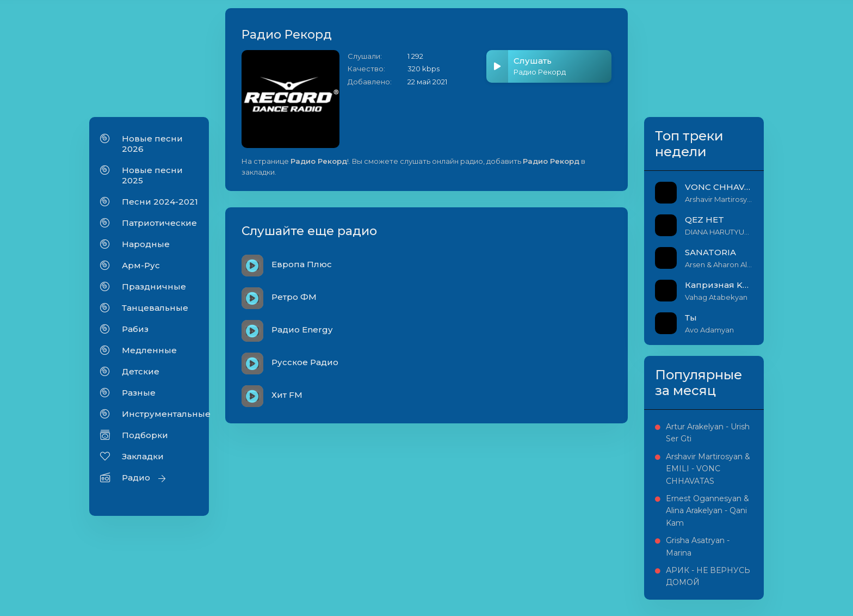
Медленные (149, 350)
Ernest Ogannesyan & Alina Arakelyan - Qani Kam (707, 511)
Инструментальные (160, 414)
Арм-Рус (141, 265)
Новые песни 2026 (152, 144)
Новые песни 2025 (152, 175)
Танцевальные (155, 308)
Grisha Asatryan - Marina (698, 546)
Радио (136, 478)
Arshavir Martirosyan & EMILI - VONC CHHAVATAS (708, 469)
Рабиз (135, 329)
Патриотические (159, 223)
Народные (146, 244)
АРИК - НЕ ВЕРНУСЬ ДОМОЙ (708, 576)
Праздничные (154, 287)
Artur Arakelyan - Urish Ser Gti (708, 433)
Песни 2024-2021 (160, 202)
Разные (139, 393)
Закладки (143, 456)
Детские (141, 371)
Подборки (145, 435)
